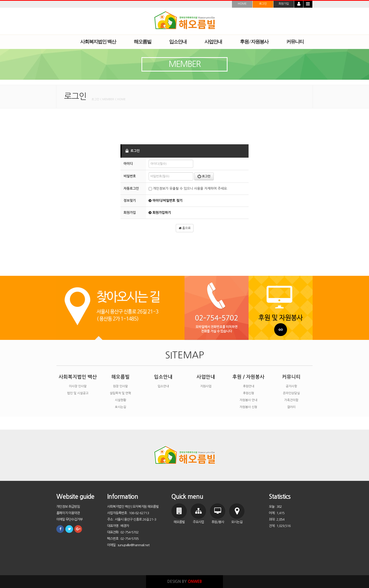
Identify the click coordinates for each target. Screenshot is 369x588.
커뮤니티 (291, 377)
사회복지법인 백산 (78, 377)
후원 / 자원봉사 (248, 377)
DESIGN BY (185, 581)
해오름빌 (120, 377)
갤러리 (291, 407)
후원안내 (249, 386)
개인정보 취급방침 (68, 507)
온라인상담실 (291, 393)
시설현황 (120, 400)
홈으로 (185, 228)
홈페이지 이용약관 (68, 513)
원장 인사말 (120, 386)
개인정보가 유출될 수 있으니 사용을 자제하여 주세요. (188, 189)
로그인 (263, 4)
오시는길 (120, 407)
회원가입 (284, 4)
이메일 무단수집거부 (69, 519)
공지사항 (291, 386)
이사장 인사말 (78, 386)
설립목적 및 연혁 (120, 393)
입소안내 (163, 377)
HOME (242, 4)
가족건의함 (291, 400)
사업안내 (206, 377)
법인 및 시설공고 (78, 393)
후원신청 (249, 393)
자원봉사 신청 (248, 407)
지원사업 (206, 386)
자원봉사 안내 (248, 400)
